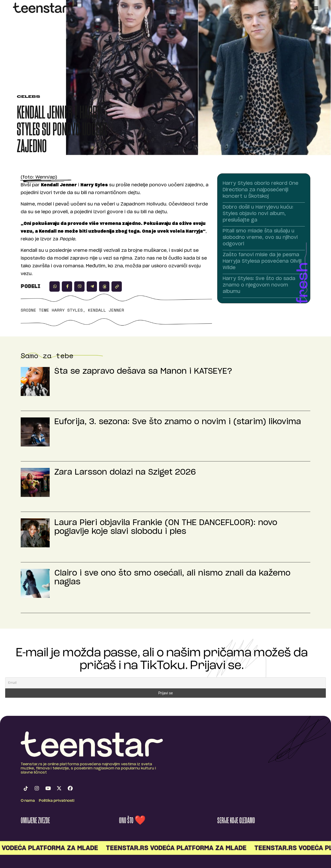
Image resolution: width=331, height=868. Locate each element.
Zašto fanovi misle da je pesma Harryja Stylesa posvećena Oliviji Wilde (262, 261)
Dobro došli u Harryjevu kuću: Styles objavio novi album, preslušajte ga (258, 214)
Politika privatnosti (57, 801)
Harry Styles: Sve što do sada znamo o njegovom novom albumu (259, 285)
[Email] (165, 683)
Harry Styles (67, 310)
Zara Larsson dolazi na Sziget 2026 (125, 472)
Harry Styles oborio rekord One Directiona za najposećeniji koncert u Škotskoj (261, 190)
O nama (28, 801)
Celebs (28, 97)
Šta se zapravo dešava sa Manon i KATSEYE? (143, 371)
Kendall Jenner (106, 310)
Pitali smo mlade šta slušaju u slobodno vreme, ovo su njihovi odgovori (260, 238)
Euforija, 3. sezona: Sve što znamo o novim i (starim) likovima (178, 422)
